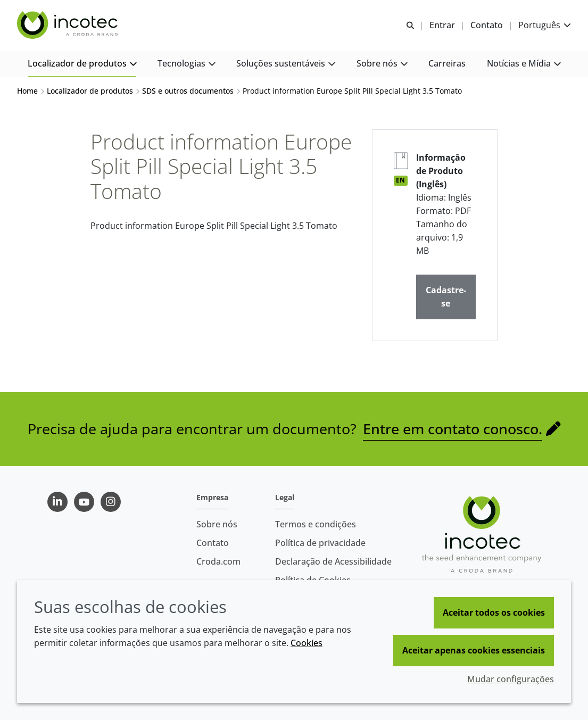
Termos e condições (316, 524)
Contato (213, 543)
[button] (82, 64)
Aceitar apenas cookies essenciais (474, 650)
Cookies (307, 643)
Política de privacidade (320, 543)
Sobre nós (217, 524)
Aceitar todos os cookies (494, 613)
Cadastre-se (446, 297)
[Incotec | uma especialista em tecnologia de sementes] (69, 26)
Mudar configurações (511, 679)
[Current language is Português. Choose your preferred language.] (545, 25)
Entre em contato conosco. (453, 429)
